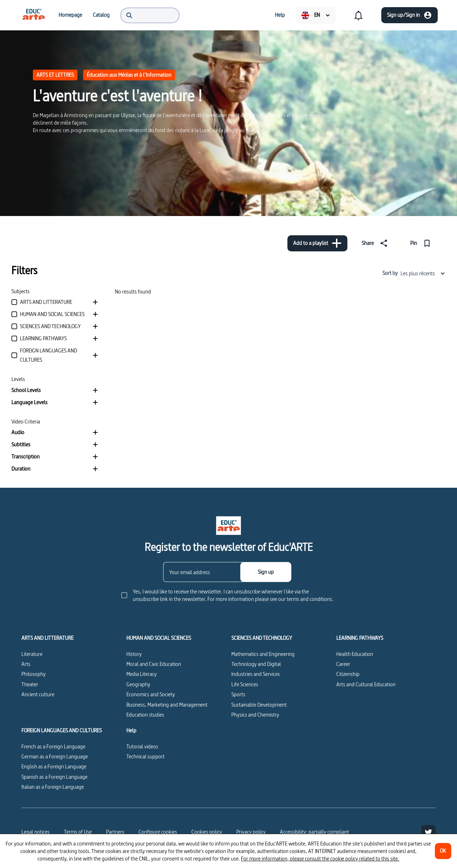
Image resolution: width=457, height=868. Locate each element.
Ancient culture (38, 694)
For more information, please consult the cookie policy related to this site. (320, 859)
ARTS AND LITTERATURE (47, 638)
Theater (30, 684)
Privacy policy (251, 832)
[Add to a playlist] (317, 243)
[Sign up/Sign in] (410, 15)
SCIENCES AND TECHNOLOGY (262, 638)
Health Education (355, 654)
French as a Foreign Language (53, 746)
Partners (115, 832)
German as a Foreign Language (55, 756)
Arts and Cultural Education (366, 684)
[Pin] (422, 243)
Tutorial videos (142, 746)
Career (343, 664)
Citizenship (348, 674)
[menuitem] (34, 15)
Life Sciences (245, 684)
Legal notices (36, 832)
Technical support (145, 756)
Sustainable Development (259, 705)
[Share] (376, 243)
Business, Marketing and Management (167, 705)
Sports (238, 694)
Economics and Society (151, 694)
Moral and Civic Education (154, 664)
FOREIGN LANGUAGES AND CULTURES (62, 731)
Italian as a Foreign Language (53, 787)
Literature (32, 654)
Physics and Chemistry (255, 715)
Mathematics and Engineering (263, 654)
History (134, 654)
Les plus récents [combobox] (423, 273)
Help (131, 731)
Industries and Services (256, 674)
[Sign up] (266, 572)
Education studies (145, 715)
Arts (26, 664)
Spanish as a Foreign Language (54, 777)
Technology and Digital (256, 664)
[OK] (443, 851)
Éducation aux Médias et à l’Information (129, 75)
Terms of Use (78, 832)
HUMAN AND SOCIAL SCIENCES (159, 638)
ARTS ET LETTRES (55, 75)
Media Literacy (142, 674)
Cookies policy (207, 832)
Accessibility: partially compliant (315, 832)
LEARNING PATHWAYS (360, 638)
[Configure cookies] (158, 832)
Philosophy (34, 674)
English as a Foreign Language (54, 766)
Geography (138, 684)
